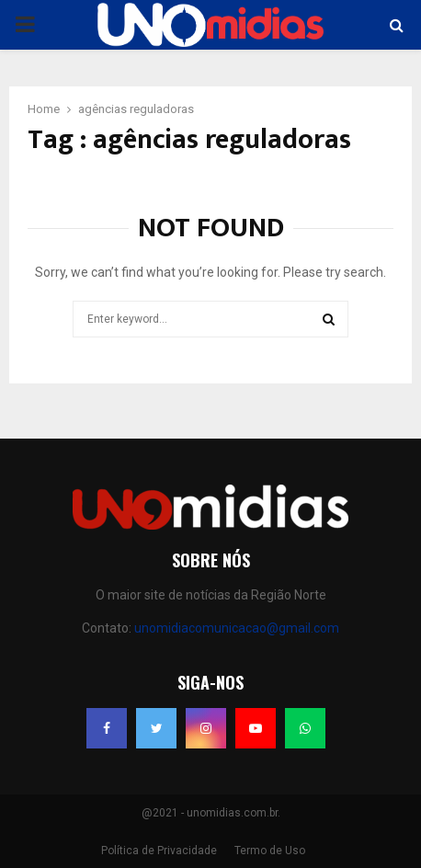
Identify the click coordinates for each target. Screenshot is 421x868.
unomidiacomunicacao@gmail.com (237, 628)
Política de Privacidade (159, 851)
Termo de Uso (270, 851)
